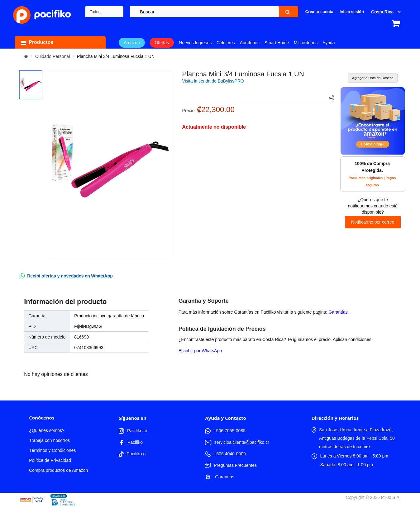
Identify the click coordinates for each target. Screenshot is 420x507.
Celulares (226, 43)
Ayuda (329, 43)
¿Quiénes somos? (47, 430)
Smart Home (277, 43)
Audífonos (250, 43)
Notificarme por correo (373, 222)
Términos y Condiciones (52, 450)
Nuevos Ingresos (195, 43)
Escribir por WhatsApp (200, 351)
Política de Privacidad (50, 460)
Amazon (132, 43)
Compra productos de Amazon (58, 470)
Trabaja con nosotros (49, 440)
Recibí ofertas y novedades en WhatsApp (70, 276)
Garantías (338, 312)
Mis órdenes (306, 43)
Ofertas (162, 43)
